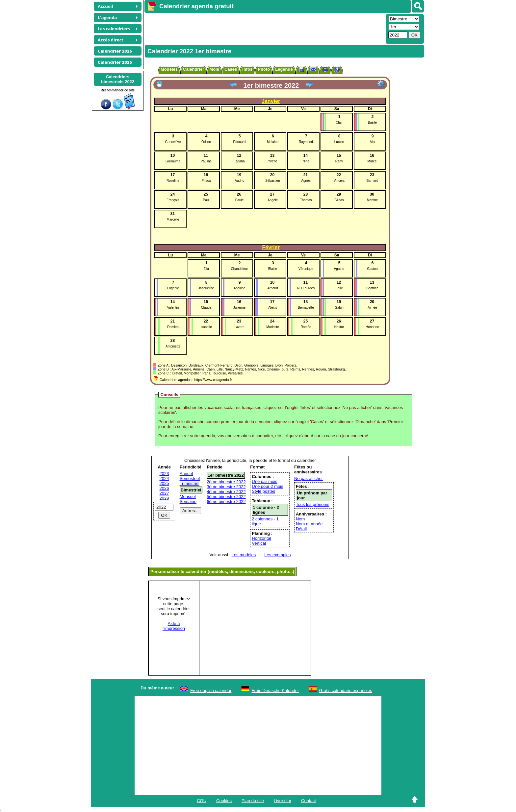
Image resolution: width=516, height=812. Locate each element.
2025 (164, 483)
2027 (164, 493)
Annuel (186, 474)
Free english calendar (211, 691)
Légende (284, 69)
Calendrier (193, 69)
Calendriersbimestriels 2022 (118, 79)
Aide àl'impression (174, 626)
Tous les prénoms (313, 504)
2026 (164, 488)
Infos (247, 69)
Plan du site (253, 801)
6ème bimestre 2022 (226, 502)
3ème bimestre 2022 (226, 487)
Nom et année (309, 524)
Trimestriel (190, 483)
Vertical (259, 543)
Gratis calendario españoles (346, 691)
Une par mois (264, 481)
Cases (231, 69)
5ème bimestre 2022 (226, 497)
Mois (214, 69)
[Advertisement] (264, 28)
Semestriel (190, 478)
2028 (164, 498)
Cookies (224, 801)
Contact (309, 801)
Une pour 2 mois (267, 486)
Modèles (169, 69)
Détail (301, 529)
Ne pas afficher (309, 478)
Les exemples (277, 555)
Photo (264, 69)
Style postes (263, 491)
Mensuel (188, 497)
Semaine (188, 502)
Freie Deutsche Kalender (275, 691)
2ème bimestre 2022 (226, 482)
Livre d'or (283, 801)
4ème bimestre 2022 (226, 492)
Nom (300, 519)
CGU (202, 801)
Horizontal (261, 538)
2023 (164, 474)
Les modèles (244, 555)
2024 (164, 478)
